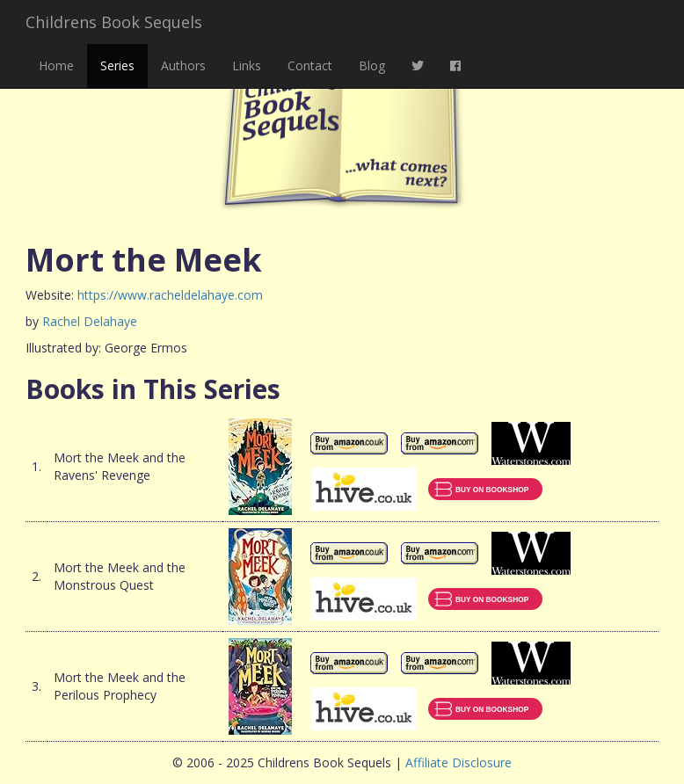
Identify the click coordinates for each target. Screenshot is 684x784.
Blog (372, 65)
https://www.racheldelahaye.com (170, 295)
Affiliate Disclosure (458, 762)
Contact (310, 65)
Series (117, 65)
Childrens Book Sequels (114, 22)
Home (56, 65)
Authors (183, 65)
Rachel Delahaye (90, 321)
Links (247, 65)
